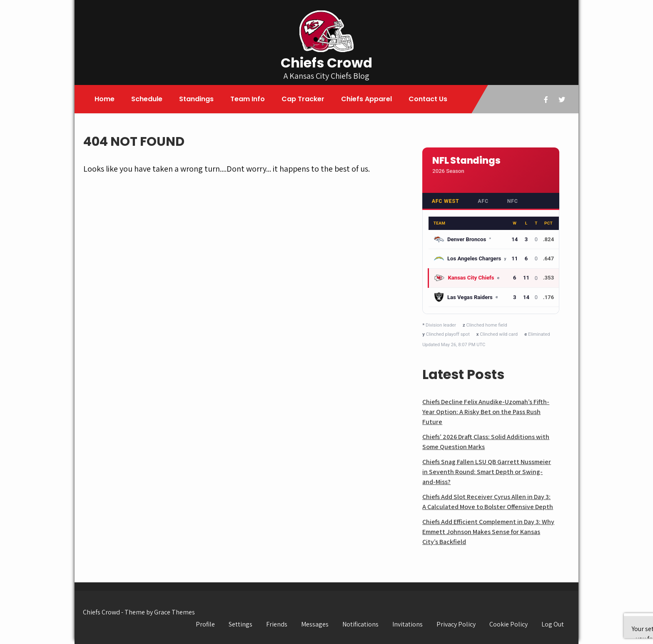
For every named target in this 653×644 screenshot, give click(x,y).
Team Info (248, 99)
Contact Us (428, 99)
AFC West (446, 201)
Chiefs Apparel (366, 99)
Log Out (553, 624)
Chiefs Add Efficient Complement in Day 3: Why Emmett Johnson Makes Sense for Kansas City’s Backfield (488, 532)
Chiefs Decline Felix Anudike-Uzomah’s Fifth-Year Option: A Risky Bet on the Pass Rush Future (486, 412)
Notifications (360, 624)
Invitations (408, 624)
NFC (513, 201)
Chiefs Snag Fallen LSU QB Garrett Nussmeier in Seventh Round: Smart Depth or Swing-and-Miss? (487, 472)
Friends (277, 624)
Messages (315, 624)
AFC (483, 201)
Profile (205, 624)
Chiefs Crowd (326, 63)
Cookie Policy (508, 624)
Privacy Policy (456, 624)
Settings (241, 624)
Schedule (147, 99)
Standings (196, 99)
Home (105, 99)
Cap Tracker (303, 99)
